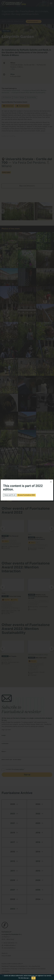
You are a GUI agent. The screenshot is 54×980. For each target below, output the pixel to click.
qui (28, 978)
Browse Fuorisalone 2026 (26, 495)
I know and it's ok (10, 495)
